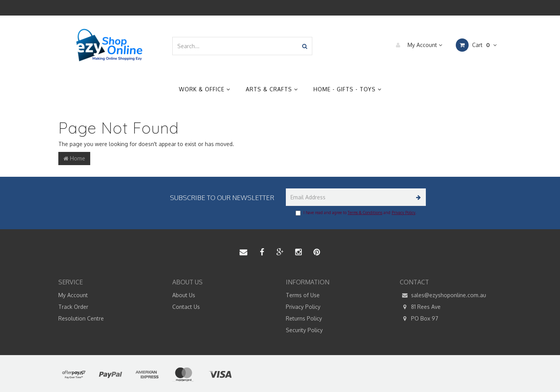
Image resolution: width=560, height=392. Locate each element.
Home (74, 158)
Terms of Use (303, 295)
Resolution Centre (81, 318)
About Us (184, 295)
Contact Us (186, 307)
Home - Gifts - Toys (347, 89)
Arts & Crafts (272, 89)
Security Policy (304, 330)
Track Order (73, 307)
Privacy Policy (403, 213)
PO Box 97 (419, 319)
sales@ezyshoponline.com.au (443, 295)
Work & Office (205, 89)
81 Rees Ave (420, 307)
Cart (476, 45)
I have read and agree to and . (356, 213)
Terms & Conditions (365, 213)
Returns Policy (304, 318)
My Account (417, 45)
